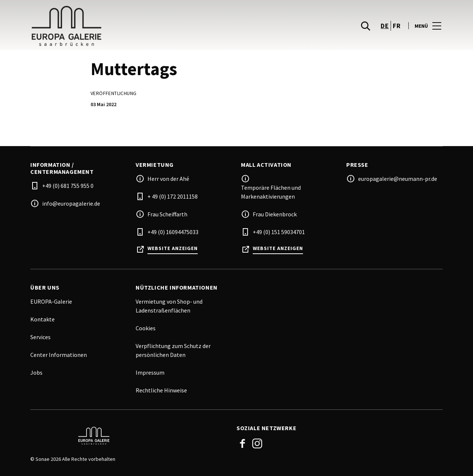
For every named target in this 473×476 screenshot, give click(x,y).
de (385, 31)
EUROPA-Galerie (51, 301)
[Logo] (129, 436)
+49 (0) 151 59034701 (279, 232)
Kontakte (42, 319)
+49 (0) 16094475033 (173, 232)
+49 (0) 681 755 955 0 (68, 186)
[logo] (134, 31)
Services (40, 337)
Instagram (257, 443)
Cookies (146, 328)
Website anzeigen (173, 248)
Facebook (242, 443)
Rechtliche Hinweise (161, 390)
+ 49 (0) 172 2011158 (173, 196)
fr (397, 31)
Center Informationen (59, 355)
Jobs (36, 372)
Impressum (150, 372)
